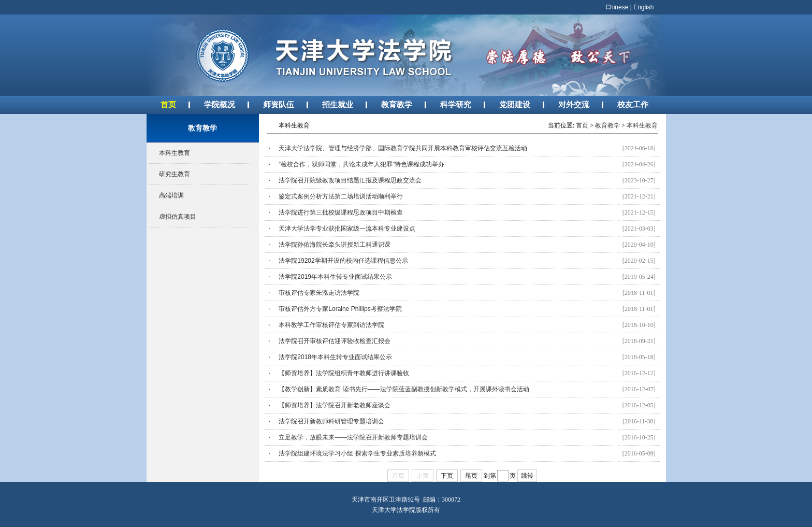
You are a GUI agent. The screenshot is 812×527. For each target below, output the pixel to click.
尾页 (471, 476)
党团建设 (515, 104)
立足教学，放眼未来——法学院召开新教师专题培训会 (353, 437)
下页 (447, 476)
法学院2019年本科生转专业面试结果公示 (335, 277)
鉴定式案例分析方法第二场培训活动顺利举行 (341, 196)
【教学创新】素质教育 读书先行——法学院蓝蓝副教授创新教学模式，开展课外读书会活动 (404, 389)
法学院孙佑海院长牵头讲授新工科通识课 (335, 245)
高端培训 (171, 195)
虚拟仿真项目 (178, 217)
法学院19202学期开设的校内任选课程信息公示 (343, 261)
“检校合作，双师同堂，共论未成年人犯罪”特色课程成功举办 (361, 164)
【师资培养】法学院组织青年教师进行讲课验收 (344, 373)
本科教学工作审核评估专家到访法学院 (331, 325)
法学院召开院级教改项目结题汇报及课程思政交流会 (350, 180)
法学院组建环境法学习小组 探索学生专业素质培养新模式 (357, 453)
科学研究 (456, 104)
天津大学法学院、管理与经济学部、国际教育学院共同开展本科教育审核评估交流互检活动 (403, 148)
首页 (168, 104)
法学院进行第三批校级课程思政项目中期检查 (341, 212)
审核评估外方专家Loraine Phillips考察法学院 (340, 309)
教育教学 (397, 104)
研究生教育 (175, 174)
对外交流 (574, 104)
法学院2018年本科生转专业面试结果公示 (335, 357)
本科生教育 (175, 153)
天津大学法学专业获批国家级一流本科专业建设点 (347, 229)
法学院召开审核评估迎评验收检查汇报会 (335, 341)
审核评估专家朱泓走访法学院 (319, 293)
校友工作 (633, 104)
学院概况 (220, 104)
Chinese (617, 7)
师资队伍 (279, 104)
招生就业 (338, 104)
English (643, 7)
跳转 (527, 476)
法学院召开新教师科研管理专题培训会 (331, 421)
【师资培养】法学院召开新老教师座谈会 (335, 405)
